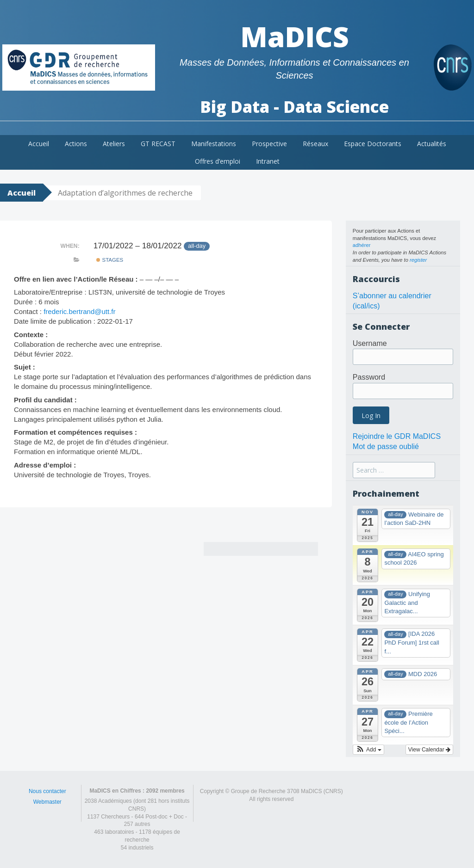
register (418, 260)
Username (370, 343)
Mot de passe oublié (386, 446)
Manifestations (214, 144)
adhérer (362, 245)
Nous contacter (47, 791)
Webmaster (47, 802)
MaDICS (295, 37)
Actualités (432, 144)
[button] (368, 750)
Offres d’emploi (218, 161)
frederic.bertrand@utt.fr (79, 311)
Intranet (268, 161)
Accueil (39, 144)
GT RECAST (158, 144)
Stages (110, 260)
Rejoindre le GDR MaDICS (397, 436)
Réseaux (315, 144)
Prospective (269, 144)
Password (369, 377)
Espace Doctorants (373, 144)
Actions (76, 144)
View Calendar (429, 750)
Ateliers (114, 144)
